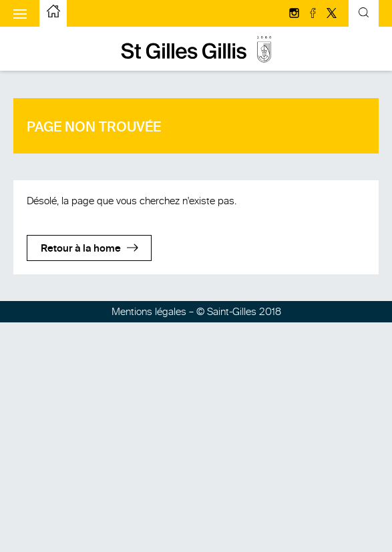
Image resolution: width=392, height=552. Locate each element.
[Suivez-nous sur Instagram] (295, 14)
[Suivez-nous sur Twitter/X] (332, 14)
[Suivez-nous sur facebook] (314, 14)
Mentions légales (149, 312)
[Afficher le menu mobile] (20, 13)
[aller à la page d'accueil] (53, 13)
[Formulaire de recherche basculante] (364, 14)
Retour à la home (81, 249)
